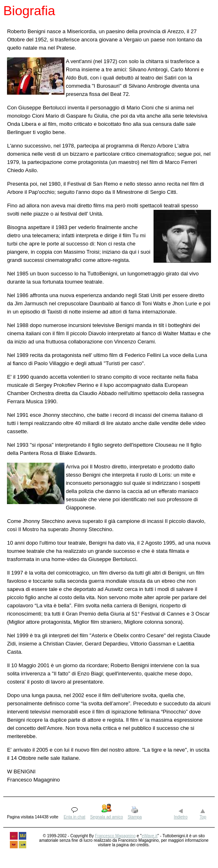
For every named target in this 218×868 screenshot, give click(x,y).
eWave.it (150, 836)
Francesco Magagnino (115, 836)
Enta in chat (75, 817)
